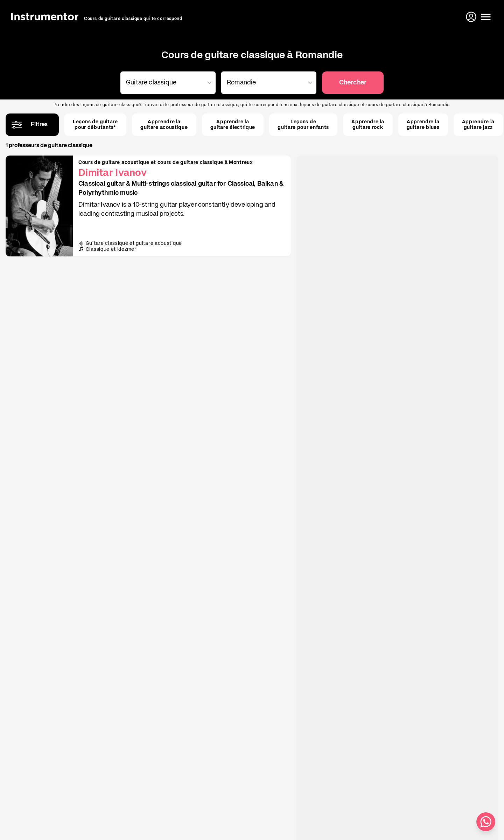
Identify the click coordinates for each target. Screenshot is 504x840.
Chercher (353, 83)
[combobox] (167, 83)
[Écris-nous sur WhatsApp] (486, 822)
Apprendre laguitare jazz (478, 125)
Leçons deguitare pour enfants (303, 125)
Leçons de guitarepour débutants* (95, 125)
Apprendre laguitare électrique (233, 125)
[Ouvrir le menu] (486, 17)
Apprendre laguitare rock (368, 125)
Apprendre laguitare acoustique (164, 125)
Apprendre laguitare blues (423, 125)
